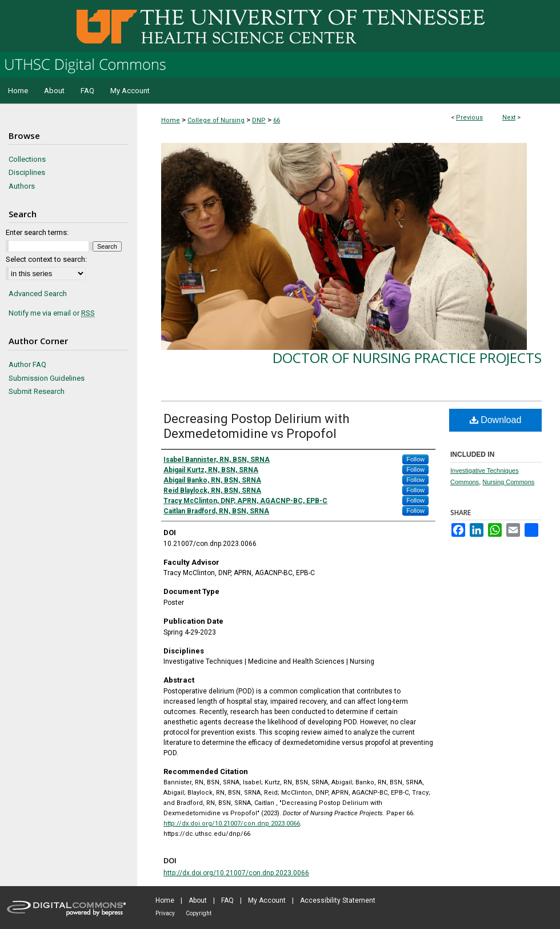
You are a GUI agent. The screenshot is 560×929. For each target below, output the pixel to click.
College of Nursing (216, 120)
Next (509, 117)
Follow (415, 459)
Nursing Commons (508, 482)
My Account (267, 900)
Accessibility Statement (338, 900)
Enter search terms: (37, 232)
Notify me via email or (52, 313)
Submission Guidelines (47, 378)
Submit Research (37, 391)
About (198, 900)
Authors (22, 186)
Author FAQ (27, 364)
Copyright (199, 913)
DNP (259, 120)
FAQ (227, 900)
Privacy (165, 913)
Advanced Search (38, 294)
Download (496, 420)
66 (277, 120)
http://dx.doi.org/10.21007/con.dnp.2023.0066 (232, 824)
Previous (469, 117)
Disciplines (27, 172)
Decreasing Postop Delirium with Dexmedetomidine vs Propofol (256, 426)
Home (171, 120)
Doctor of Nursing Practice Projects (407, 358)
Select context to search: (46, 259)
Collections (27, 159)
